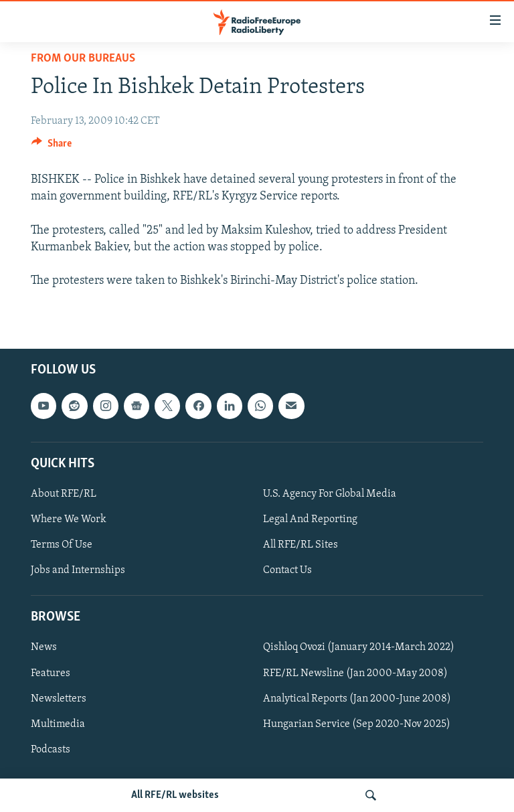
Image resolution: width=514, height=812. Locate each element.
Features (51, 673)
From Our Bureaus (83, 59)
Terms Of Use (62, 545)
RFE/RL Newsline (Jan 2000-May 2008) (355, 673)
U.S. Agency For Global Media (330, 494)
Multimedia (58, 724)
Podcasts (51, 749)
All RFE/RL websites (175, 795)
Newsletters (59, 698)
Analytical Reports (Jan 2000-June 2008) (357, 698)
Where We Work (69, 519)
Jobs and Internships (78, 570)
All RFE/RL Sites (301, 545)
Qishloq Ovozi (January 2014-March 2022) (359, 647)
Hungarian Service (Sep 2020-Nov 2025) (357, 724)
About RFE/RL (64, 494)
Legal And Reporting (310, 519)
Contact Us (287, 570)
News (44, 647)
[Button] (52, 147)
